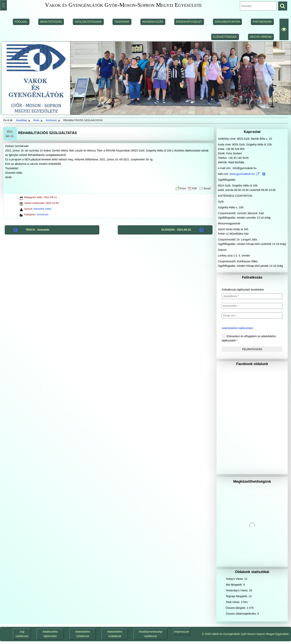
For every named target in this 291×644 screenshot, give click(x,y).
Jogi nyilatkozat (22, 634)
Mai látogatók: (235, 585)
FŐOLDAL (21, 22)
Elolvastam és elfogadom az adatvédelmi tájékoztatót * (249, 338)
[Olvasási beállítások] (284, 29)
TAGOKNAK (122, 22)
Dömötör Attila (43, 209)
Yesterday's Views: (237, 590)
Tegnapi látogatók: (237, 596)
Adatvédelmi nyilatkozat (83, 634)
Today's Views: (235, 579)
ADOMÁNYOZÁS (153, 22)
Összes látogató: (236, 608)
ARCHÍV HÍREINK (261, 37)
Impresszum (182, 632)
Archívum (42, 214)
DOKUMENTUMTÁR (227, 22)
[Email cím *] (252, 316)
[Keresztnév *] (252, 306)
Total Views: (233, 602)
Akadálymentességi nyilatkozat (150, 634)
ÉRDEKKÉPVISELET (189, 22)
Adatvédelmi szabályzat (115, 634)
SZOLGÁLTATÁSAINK (88, 22)
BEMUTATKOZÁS (51, 22)
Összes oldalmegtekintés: (242, 614)
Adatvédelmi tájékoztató (237, 328)
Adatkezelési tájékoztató (50, 634)
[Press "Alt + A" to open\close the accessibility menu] (3, 5)
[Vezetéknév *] (252, 296)
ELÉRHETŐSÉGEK (225, 37)
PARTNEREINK (262, 22)
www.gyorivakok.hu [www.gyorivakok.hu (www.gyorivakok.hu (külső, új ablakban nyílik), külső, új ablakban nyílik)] (247, 174)
